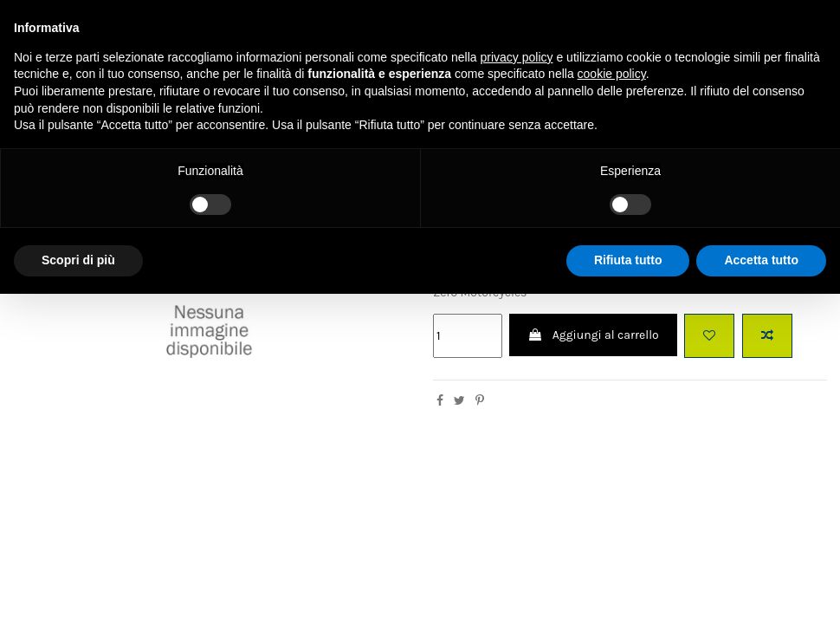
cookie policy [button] (612, 74)
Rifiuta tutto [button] (628, 260)
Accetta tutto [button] (761, 260)
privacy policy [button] (517, 57)
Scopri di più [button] (78, 260)
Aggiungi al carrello (593, 335)
